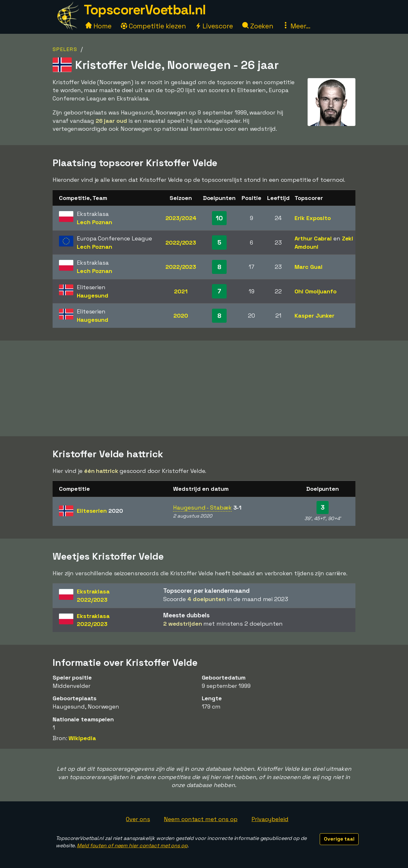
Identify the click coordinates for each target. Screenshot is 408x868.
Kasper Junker (314, 316)
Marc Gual (308, 267)
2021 (181, 291)
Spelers (65, 49)
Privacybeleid (270, 819)
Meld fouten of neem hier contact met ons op (132, 846)
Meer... (296, 26)
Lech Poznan (95, 222)
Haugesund (93, 295)
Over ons (138, 819)
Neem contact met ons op (201, 819)
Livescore (214, 26)
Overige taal (339, 839)
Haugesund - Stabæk (202, 508)
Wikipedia (82, 738)
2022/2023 (181, 243)
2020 (181, 316)
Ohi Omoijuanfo (316, 291)
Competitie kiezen (153, 26)
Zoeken (258, 26)
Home (98, 26)
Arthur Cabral (313, 238)
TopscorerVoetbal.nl (145, 10)
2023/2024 (181, 218)
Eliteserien (100, 511)
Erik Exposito (313, 218)
